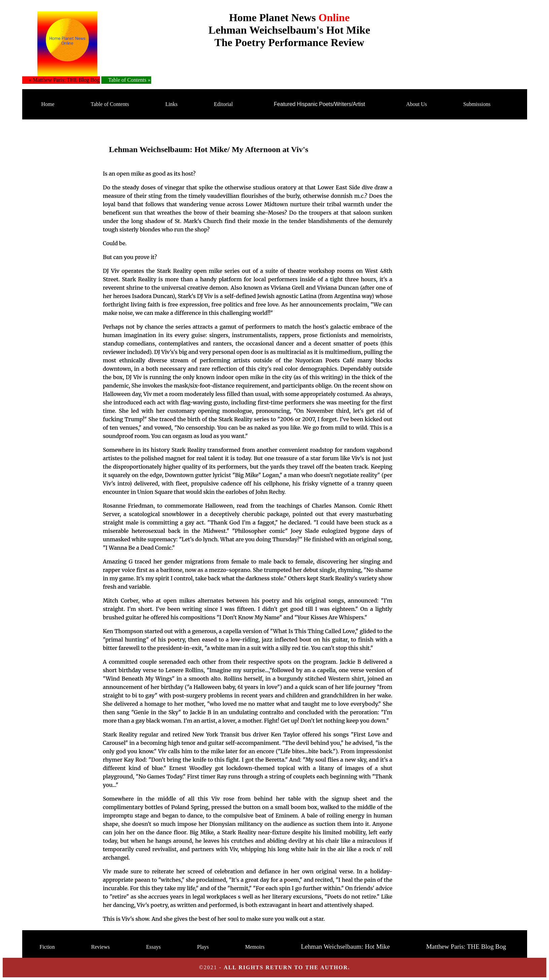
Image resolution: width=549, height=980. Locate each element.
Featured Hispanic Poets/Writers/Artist (320, 104)
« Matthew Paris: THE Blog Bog (64, 80)
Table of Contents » (129, 80)
